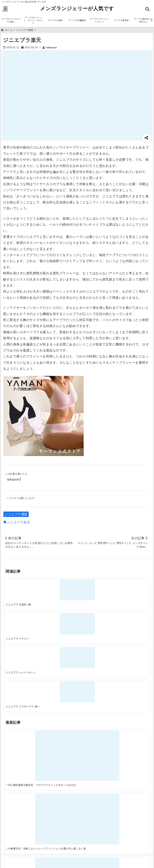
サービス (12, 704)
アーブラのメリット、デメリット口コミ (33, 20)
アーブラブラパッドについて (99, 20)
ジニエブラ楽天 (19, 521)
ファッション (15, 717)
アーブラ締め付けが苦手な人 (27, 836)
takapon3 (51, 47)
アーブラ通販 (15, 698)
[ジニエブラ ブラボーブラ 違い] (132, 588)
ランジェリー (15, 723)
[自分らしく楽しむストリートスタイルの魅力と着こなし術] (95, 641)
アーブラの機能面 (77, 20)
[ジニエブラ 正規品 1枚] (22, 588)
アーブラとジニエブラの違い (11, 20)
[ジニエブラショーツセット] (95, 588)
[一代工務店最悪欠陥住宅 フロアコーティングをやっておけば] (22, 641)
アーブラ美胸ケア (18, 842)
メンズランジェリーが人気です (77, 8)
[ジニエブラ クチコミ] (59, 588)
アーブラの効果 (55, 20)
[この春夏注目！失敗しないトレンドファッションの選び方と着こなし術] (59, 641)
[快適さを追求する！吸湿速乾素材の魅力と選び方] (132, 641)
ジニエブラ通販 (16, 513)
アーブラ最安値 (121, 20)
